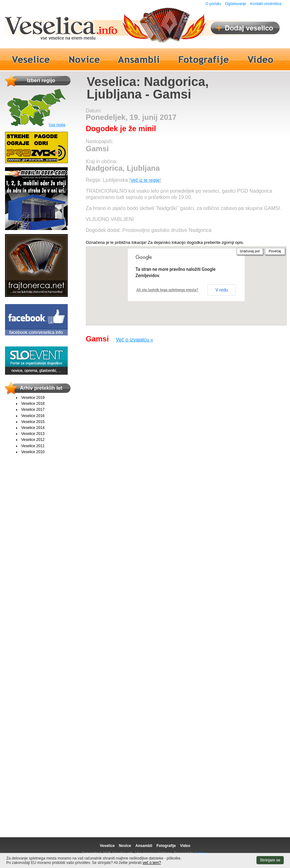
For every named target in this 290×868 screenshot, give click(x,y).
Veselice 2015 (33, 422)
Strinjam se (270, 860)
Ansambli (144, 846)
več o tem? (152, 863)
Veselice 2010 (33, 452)
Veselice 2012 (33, 440)
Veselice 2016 (33, 416)
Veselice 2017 (33, 410)
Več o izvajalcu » (134, 340)
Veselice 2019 (33, 398)
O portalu (213, 4)
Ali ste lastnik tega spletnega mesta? (167, 290)
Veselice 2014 (33, 428)
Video (185, 846)
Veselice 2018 (33, 404)
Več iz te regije (145, 180)
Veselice (107, 846)
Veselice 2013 (33, 434)
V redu (222, 290)
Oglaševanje (236, 4)
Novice (125, 846)
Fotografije (166, 846)
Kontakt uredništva (266, 4)
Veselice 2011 (33, 446)
